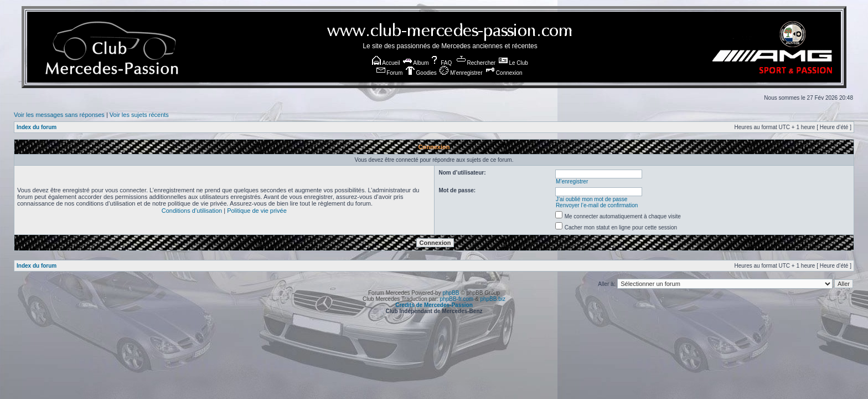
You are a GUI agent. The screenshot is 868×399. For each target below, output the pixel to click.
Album (416, 63)
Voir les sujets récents (139, 115)
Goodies (421, 73)
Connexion (504, 73)
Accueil (386, 63)
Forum (390, 73)
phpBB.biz (493, 299)
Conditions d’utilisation (192, 211)
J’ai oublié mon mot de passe (592, 199)
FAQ (441, 63)
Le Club (513, 63)
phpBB (451, 293)
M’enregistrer (461, 73)
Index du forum (37, 127)
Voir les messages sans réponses (59, 115)
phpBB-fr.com (457, 299)
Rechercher (476, 63)
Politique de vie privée (257, 211)
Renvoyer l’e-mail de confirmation (597, 205)
